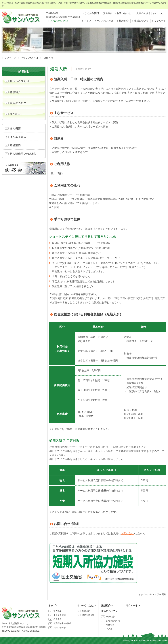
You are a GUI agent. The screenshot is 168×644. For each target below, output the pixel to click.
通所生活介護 (88, 615)
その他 (109, 629)
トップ (88, 21)
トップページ (9, 58)
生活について (141, 21)
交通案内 (108, 13)
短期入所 (86, 611)
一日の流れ (111, 617)
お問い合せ (127, 533)
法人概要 (58, 611)
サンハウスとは (105, 21)
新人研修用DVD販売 (62, 623)
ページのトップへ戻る (154, 594)
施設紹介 (124, 21)
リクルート (160, 21)
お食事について (113, 621)
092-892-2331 (61, 21)
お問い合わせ (124, 13)
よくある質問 (92, 13)
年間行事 (110, 625)
